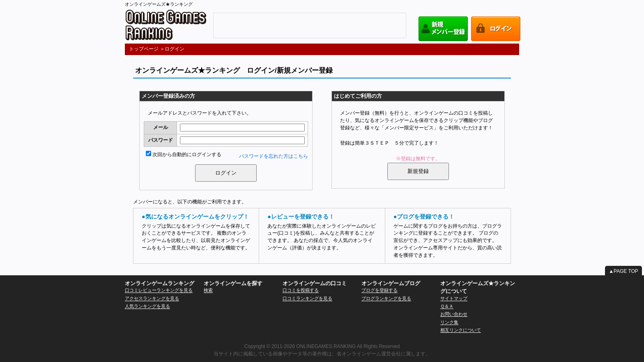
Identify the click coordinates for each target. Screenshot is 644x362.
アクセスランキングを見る (152, 298)
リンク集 (449, 322)
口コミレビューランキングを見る (159, 290)
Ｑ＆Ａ (447, 306)
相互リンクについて (461, 330)
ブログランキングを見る (386, 298)
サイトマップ (454, 298)
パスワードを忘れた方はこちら (274, 156)
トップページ (144, 49)
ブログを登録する (379, 290)
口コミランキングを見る (307, 298)
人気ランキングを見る (147, 306)
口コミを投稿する (301, 290)
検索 (208, 290)
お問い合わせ (454, 314)
